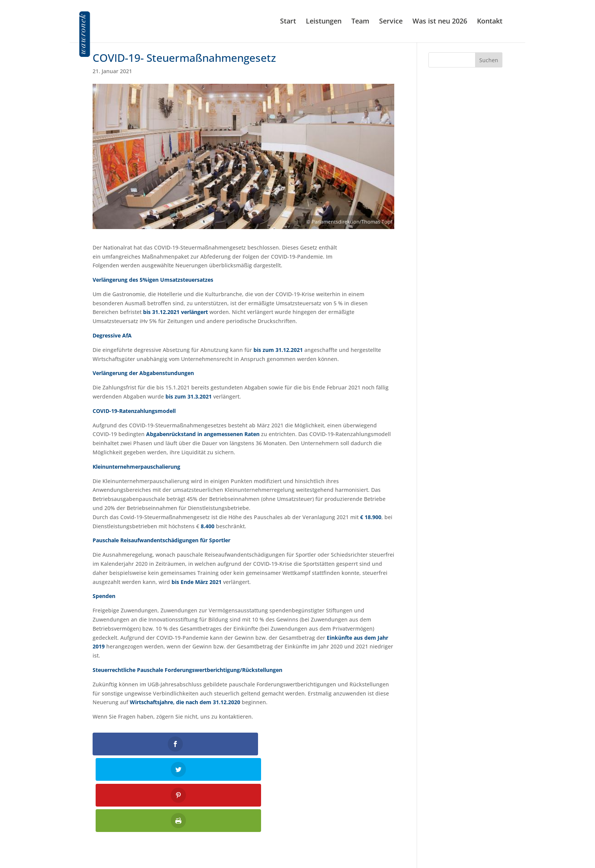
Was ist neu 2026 (440, 23)
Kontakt (490, 23)
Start (288, 23)
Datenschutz (486, 831)
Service (391, 23)
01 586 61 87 (303, 821)
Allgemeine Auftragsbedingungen (460, 851)
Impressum (488, 821)
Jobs (497, 841)
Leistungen (324, 23)
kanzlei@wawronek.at (297, 836)
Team (360, 23)
